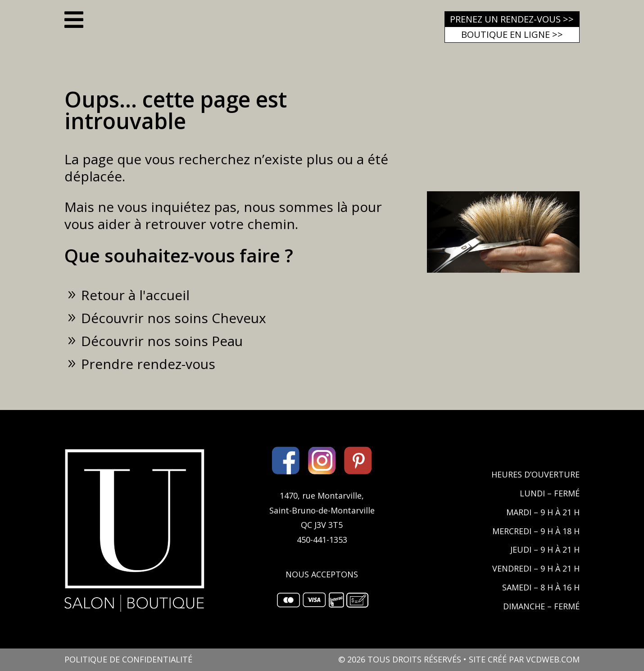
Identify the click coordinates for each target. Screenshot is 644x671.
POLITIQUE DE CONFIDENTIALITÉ (128, 659)
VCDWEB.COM (553, 659)
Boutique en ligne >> (512, 34)
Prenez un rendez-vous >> (512, 19)
